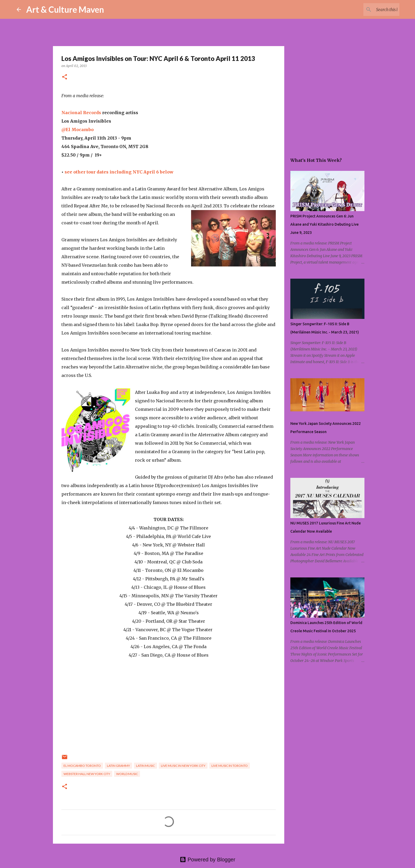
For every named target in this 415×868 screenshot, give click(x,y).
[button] (65, 77)
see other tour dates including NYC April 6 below (119, 172)
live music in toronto (230, 766)
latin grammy (118, 766)
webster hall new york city (87, 774)
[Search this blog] (372, 10)
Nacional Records (81, 113)
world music (127, 774)
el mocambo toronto (82, 766)
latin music (145, 766)
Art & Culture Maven (65, 9)
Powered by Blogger (207, 860)
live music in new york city (183, 766)
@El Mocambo (78, 130)
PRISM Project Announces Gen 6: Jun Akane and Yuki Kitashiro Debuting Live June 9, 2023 (324, 224)
